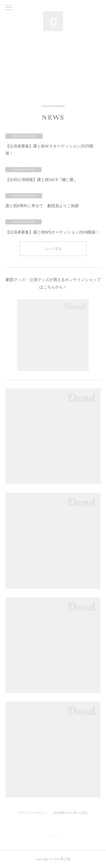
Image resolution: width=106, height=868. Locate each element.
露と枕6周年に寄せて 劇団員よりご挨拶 (42, 206)
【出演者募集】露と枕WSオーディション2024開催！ (53, 232)
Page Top (53, 836)
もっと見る (53, 249)
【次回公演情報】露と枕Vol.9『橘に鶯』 (41, 180)
